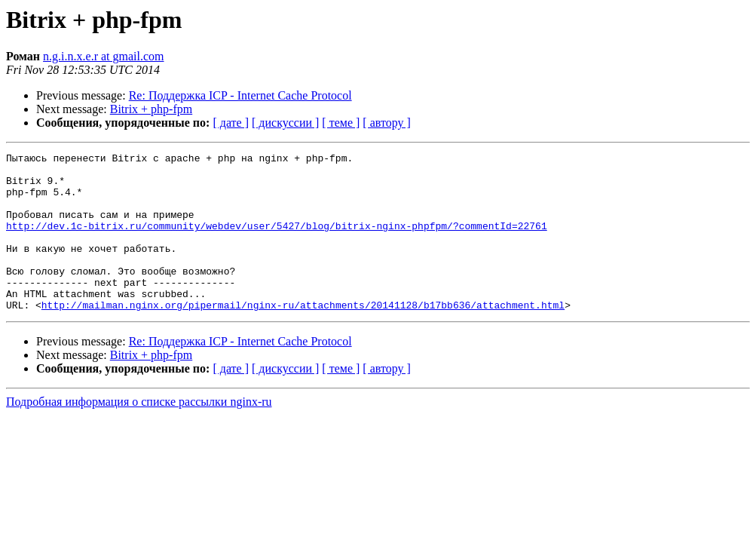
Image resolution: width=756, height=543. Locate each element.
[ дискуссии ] (285, 123)
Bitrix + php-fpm (151, 109)
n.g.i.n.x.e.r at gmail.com (103, 56)
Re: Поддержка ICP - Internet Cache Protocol (240, 95)
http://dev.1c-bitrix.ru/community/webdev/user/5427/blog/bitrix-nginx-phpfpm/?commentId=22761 (277, 241)
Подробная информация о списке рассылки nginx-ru (139, 433)
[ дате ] (231, 123)
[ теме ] (341, 123)
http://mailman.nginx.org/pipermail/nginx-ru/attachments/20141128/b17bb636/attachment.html (303, 336)
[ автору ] (386, 123)
